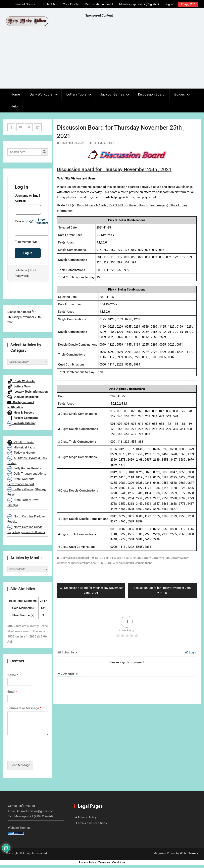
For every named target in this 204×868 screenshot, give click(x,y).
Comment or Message (24, 708)
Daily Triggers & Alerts (92, 205)
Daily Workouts (41, 94)
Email (12, 692)
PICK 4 (111, 563)
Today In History (21, 453)
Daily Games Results (24, 468)
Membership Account (99, 4)
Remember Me (26, 242)
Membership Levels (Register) (139, 4)
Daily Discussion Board (75, 558)
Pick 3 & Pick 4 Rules (123, 205)
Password (21, 221)
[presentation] (38, 754)
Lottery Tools (76, 94)
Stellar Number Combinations (134, 563)
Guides (180, 94)
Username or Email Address (27, 198)
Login (191, 652)
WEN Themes (189, 853)
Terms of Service (24, 4)
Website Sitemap (22, 423)
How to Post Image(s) (153, 205)
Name (13, 675)
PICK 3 (101, 563)
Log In (169, 4)
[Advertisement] (145, 54)
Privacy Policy (87, 817)
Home (15, 94)
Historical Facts (21, 447)
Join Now (21, 270)
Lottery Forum (161, 558)
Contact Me (49, 4)
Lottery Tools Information (27, 392)
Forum (137, 558)
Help (14, 106)
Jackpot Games (112, 94)
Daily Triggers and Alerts (27, 474)
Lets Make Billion (104, 143)
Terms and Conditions (92, 823)
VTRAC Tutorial (21, 442)
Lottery (146, 558)
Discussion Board (151, 94)
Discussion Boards (23, 397)
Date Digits (102, 558)
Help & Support (21, 413)
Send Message (20, 765)
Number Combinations (82, 563)
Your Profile (71, 4)
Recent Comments (23, 418)
